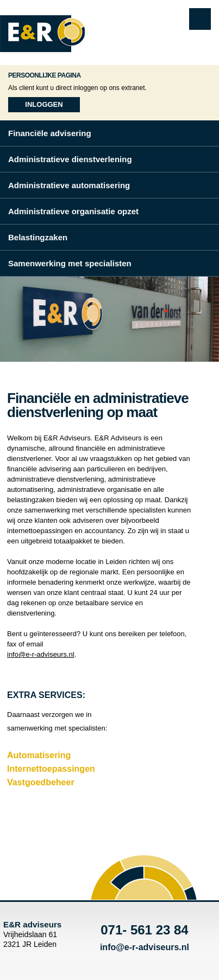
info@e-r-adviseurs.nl (41, 654)
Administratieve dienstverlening (70, 159)
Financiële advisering (50, 133)
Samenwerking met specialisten (70, 263)
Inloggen (44, 104)
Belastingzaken (38, 237)
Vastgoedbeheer (41, 782)
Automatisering (39, 755)
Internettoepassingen (51, 769)
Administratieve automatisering (69, 185)
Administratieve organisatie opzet (73, 211)
